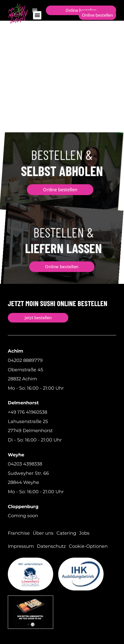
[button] (37, 15)
